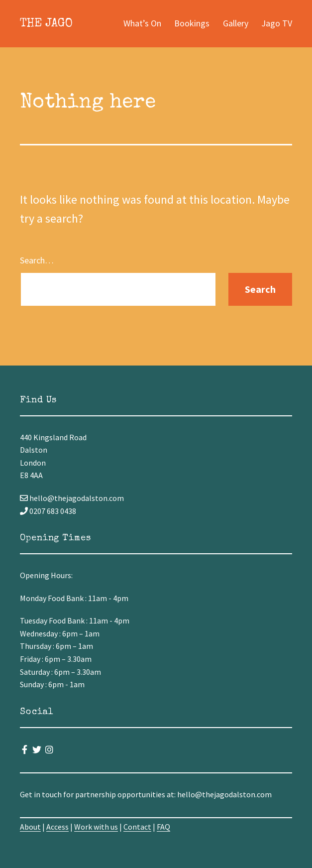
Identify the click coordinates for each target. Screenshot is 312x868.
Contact (137, 827)
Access (57, 827)
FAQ (163, 827)
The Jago (46, 24)
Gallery (236, 23)
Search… (37, 260)
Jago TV (277, 23)
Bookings (192, 23)
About (30, 827)
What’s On (142, 23)
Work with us (96, 827)
